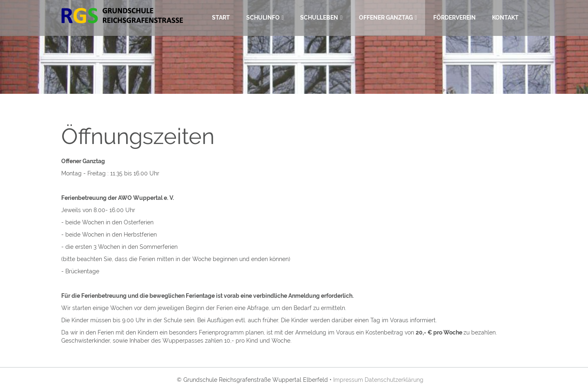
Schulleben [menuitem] (319, 18)
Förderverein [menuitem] (454, 18)
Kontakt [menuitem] (505, 18)
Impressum (348, 380)
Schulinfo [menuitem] (263, 18)
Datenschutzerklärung (394, 380)
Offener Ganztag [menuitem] (386, 18)
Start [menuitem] (221, 18)
